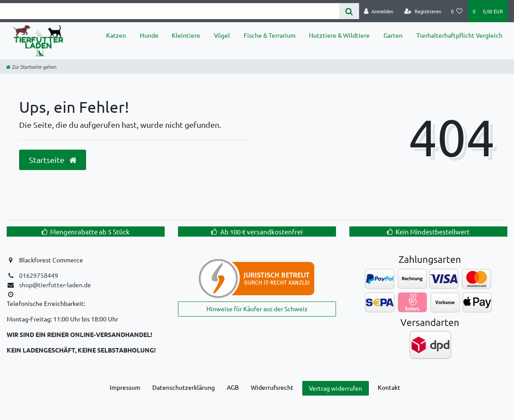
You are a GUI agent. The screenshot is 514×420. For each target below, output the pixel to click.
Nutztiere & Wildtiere (339, 35)
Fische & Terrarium (270, 35)
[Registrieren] (423, 11)
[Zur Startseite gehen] (31, 67)
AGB (233, 387)
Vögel (222, 35)
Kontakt (389, 387)
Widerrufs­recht (272, 387)
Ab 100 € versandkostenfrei (261, 232)
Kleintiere (186, 35)
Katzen (116, 35)
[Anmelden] (379, 11)
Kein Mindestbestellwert (433, 232)
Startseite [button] (53, 160)
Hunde (149, 35)
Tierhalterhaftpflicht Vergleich (459, 35)
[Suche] (349, 11)
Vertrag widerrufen (336, 388)
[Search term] (170, 11)
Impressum (125, 387)
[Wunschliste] (457, 11)
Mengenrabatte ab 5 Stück (90, 232)
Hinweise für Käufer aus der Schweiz (257, 309)
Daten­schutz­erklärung (184, 387)
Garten (393, 35)
